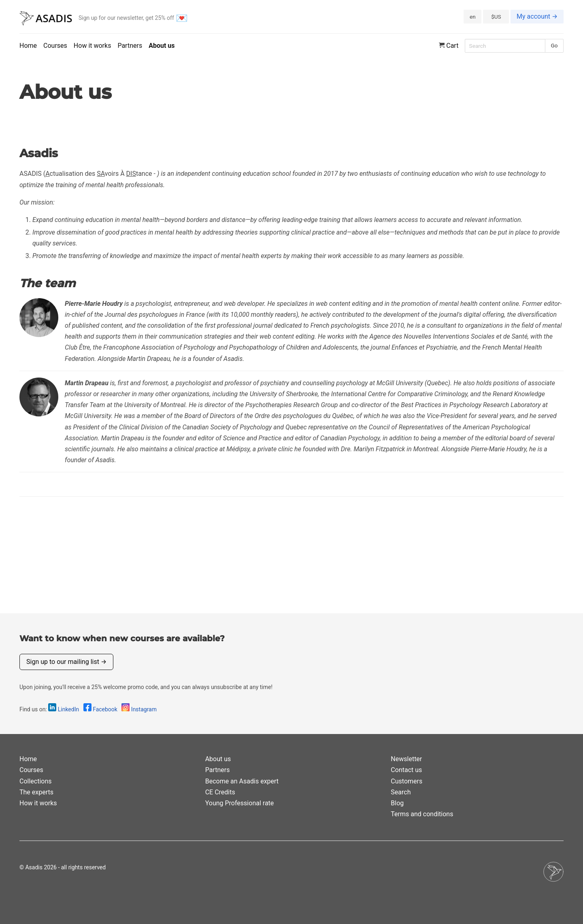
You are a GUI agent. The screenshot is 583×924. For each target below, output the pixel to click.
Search (401, 792)
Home (28, 46)
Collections (36, 781)
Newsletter (406, 759)
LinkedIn (64, 709)
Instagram (139, 709)
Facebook (101, 709)
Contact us (406, 770)
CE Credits (220, 792)
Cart (449, 46)
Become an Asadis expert (242, 781)
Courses (55, 46)
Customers (406, 781)
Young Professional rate (240, 803)
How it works (93, 46)
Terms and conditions (422, 814)
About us (162, 46)
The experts (36, 792)
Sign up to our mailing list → (66, 662)
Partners (130, 46)
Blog (397, 803)
